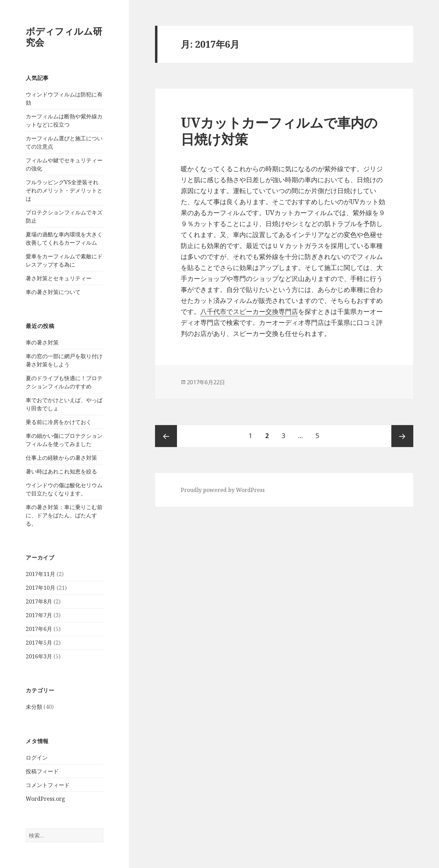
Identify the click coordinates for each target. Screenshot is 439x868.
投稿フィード (42, 771)
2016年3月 (39, 656)
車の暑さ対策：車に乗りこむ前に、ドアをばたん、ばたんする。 (64, 515)
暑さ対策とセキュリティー (59, 278)
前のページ (166, 436)
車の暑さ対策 (42, 342)
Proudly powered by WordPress (223, 490)
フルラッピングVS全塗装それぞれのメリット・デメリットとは (64, 190)
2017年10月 (40, 588)
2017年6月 (39, 629)
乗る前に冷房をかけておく (59, 422)
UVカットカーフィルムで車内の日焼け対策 (279, 131)
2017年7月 (39, 615)
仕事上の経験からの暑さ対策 (61, 458)
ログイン (37, 758)
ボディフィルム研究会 (64, 37)
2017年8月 (39, 601)
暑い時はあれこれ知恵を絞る (61, 471)
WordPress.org (45, 799)
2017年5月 (39, 643)
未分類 (34, 707)
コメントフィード (48, 785)
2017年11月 (40, 574)
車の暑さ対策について (53, 292)
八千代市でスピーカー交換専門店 (249, 312)
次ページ (402, 436)
